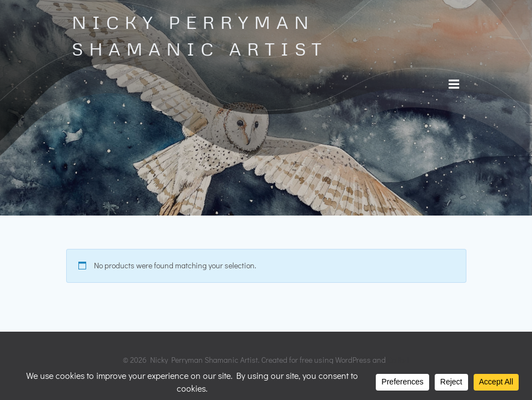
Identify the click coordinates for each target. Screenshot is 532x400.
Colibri (398, 360)
